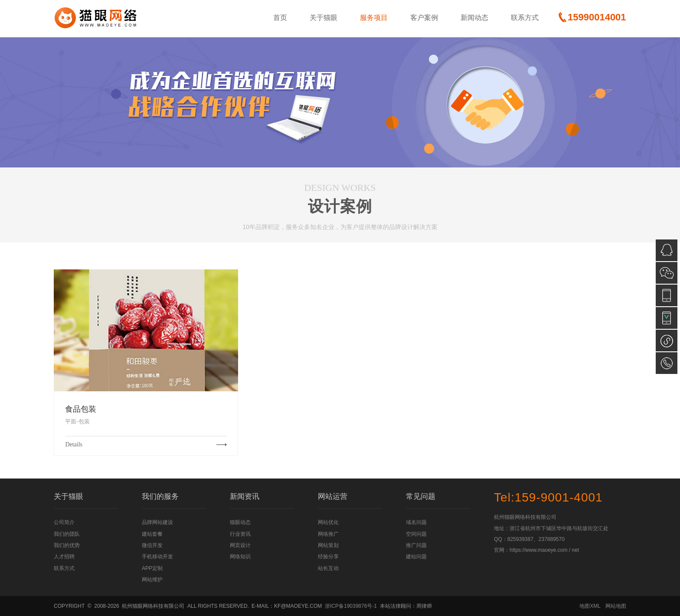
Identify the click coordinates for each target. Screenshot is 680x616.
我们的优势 (67, 545)
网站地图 (616, 606)
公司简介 (64, 522)
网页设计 (240, 545)
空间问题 (416, 534)
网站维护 (152, 580)
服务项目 (374, 18)
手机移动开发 (157, 557)
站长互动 (328, 568)
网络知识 (240, 557)
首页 (280, 18)
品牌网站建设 (157, 522)
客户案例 (424, 18)
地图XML (590, 606)
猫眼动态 (240, 522)
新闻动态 (474, 18)
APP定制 (152, 568)
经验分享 (328, 557)
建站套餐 (152, 534)
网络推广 (328, 534)
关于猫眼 (324, 18)
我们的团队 (67, 534)
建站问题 (416, 557)
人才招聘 (64, 557)
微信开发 (152, 545)
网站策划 (328, 545)
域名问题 (416, 522)
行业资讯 (240, 534)
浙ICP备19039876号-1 (351, 606)
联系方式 (525, 18)
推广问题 (416, 545)
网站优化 (328, 522)
